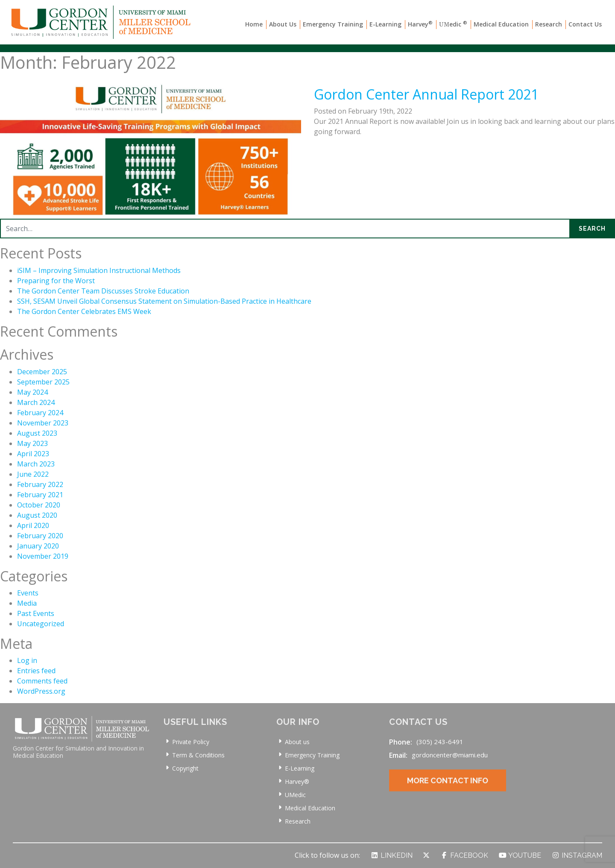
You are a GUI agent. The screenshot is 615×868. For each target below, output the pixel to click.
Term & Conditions (198, 755)
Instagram (577, 855)
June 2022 (33, 474)
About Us (283, 24)
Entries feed (36, 671)
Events (28, 593)
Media (27, 603)
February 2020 (40, 536)
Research (549, 24)
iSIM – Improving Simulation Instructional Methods (99, 270)
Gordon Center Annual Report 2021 (426, 94)
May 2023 (32, 443)
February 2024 (40, 413)
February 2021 (40, 495)
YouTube (520, 855)
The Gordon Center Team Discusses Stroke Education (103, 291)
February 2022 (40, 484)
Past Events (36, 613)
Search (592, 229)
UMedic (295, 795)
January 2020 (38, 546)
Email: (398, 755)
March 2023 (36, 464)
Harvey (420, 24)
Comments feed (42, 681)
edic (453, 24)
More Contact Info (448, 789)
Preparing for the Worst (56, 281)
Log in (27, 660)
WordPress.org (41, 691)
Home (254, 24)
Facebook (464, 855)
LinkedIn (391, 855)
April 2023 (33, 454)
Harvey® (297, 781)
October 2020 (39, 505)
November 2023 (43, 423)
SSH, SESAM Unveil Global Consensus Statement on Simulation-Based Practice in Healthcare (164, 301)
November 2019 (43, 556)
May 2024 (32, 392)
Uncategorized (41, 624)
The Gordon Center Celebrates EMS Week (84, 311)
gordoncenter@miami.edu (450, 755)
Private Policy (191, 742)
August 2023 (37, 433)
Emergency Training (333, 24)
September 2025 (43, 382)
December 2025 (42, 372)
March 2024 (36, 402)
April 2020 (33, 525)
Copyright (185, 768)
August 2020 (37, 515)
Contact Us (585, 24)
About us (297, 742)
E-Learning (385, 24)
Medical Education (501, 24)
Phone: (401, 742)
